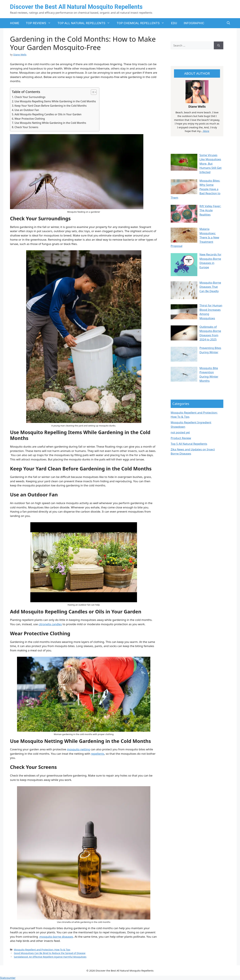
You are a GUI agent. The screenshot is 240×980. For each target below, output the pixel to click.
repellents (98, 754)
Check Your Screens (26, 127)
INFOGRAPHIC (194, 23)
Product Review (181, 438)
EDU (174, 23)
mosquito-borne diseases (56, 937)
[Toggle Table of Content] (92, 92)
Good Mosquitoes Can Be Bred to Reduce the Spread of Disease (50, 953)
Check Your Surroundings (30, 97)
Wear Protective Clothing (30, 119)
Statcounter (8, 978)
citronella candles (50, 624)
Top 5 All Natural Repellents (189, 444)
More (206, 131)
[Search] (219, 45)
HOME (15, 23)
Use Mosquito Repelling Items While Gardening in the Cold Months (55, 101)
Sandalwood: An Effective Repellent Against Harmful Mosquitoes (50, 957)
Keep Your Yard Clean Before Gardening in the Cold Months (51, 106)
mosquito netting (78, 749)
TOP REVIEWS (40, 23)
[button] (228, 23)
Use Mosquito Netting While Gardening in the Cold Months (50, 123)
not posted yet (180, 432)
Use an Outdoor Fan (27, 110)
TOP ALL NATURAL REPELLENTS (85, 23)
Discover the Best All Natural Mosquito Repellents (76, 7)
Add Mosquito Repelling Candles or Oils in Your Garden (48, 114)
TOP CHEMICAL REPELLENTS (142, 23)
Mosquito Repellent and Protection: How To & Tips (42, 950)
